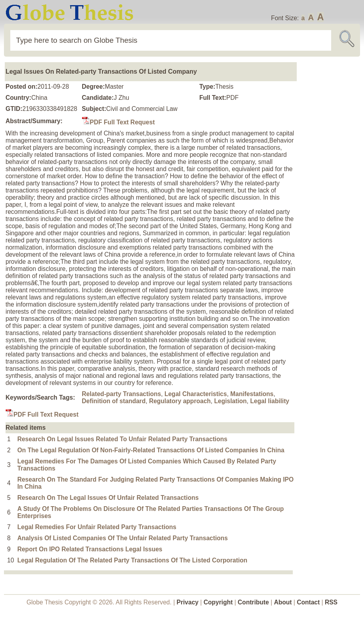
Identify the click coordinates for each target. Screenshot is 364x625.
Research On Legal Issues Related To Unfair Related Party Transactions (122, 439)
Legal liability (270, 401)
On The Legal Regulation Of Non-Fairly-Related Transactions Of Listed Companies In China (151, 450)
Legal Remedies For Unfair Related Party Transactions (97, 527)
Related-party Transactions (121, 394)
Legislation (230, 401)
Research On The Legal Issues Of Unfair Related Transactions (108, 498)
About (283, 602)
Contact (309, 602)
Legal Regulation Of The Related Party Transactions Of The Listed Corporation (132, 560)
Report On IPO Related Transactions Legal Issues (90, 549)
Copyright (218, 602)
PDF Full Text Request (118, 122)
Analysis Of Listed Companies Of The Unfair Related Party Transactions (123, 538)
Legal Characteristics (196, 394)
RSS (331, 602)
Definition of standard (114, 401)
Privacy (188, 602)
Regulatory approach (180, 401)
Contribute (253, 602)
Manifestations (252, 394)
